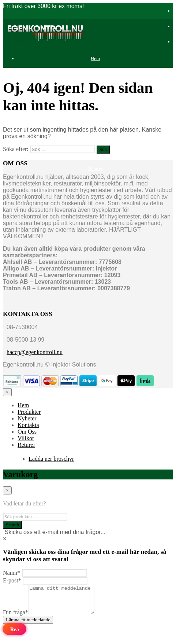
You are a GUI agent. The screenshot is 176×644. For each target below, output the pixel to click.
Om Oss (27, 432)
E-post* (12, 580)
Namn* (12, 573)
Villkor (26, 438)
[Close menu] (7, 392)
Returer (95, 168)
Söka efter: (16, 149)
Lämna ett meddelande (28, 625)
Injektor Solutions (74, 365)
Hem (95, 58)
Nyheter (27, 418)
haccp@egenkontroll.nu (35, 352)
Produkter (95, 77)
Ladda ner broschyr (51, 459)
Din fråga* (16, 618)
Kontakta (28, 425)
